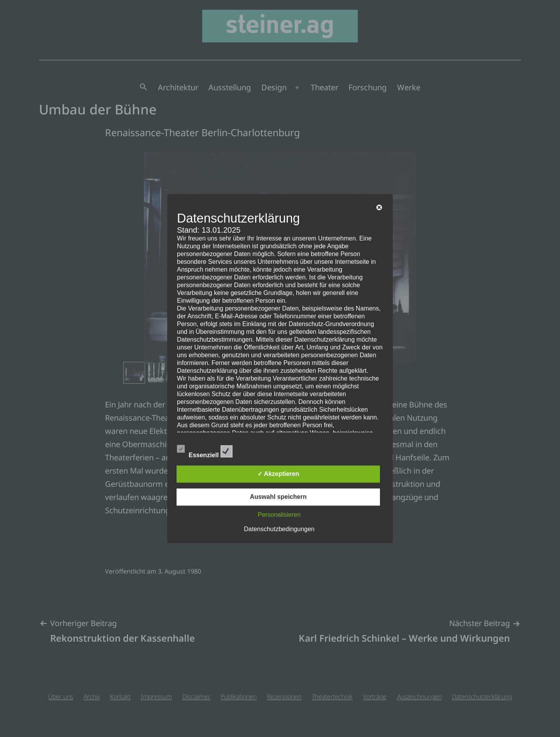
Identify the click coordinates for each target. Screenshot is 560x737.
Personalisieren (279, 515)
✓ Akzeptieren (278, 474)
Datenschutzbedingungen (279, 529)
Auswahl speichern (278, 497)
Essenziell (205, 450)
